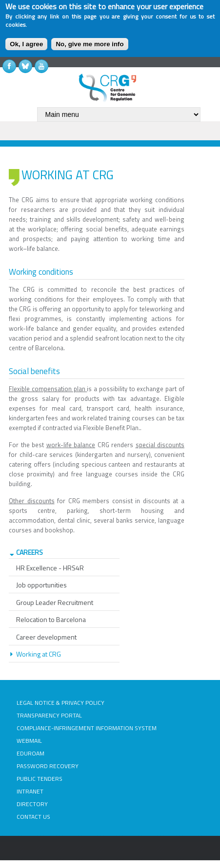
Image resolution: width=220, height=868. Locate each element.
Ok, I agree (26, 44)
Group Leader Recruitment (55, 602)
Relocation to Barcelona (51, 619)
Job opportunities (41, 585)
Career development (46, 637)
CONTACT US (33, 817)
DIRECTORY (32, 804)
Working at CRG (39, 654)
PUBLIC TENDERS (40, 779)
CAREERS (30, 552)
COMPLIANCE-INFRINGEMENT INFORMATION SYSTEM (87, 728)
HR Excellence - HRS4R (50, 568)
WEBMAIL (29, 741)
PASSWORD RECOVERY (48, 766)
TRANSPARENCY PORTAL (49, 715)
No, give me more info (90, 44)
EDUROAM (30, 753)
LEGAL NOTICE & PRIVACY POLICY (60, 703)
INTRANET (30, 791)
